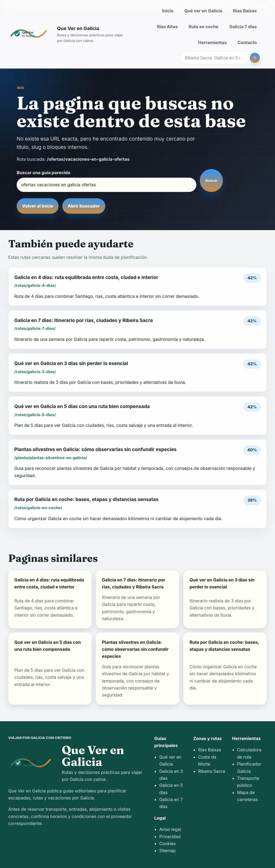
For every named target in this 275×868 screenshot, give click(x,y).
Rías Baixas (245, 11)
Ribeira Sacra (212, 771)
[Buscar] (255, 58)
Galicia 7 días (243, 27)
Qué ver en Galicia (203, 11)
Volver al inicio (38, 206)
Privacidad (170, 837)
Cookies (167, 844)
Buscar (211, 181)
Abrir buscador (84, 206)
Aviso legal (170, 829)
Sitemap (167, 851)
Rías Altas (167, 27)
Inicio (168, 11)
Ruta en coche (203, 27)
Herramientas (212, 42)
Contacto (247, 42)
